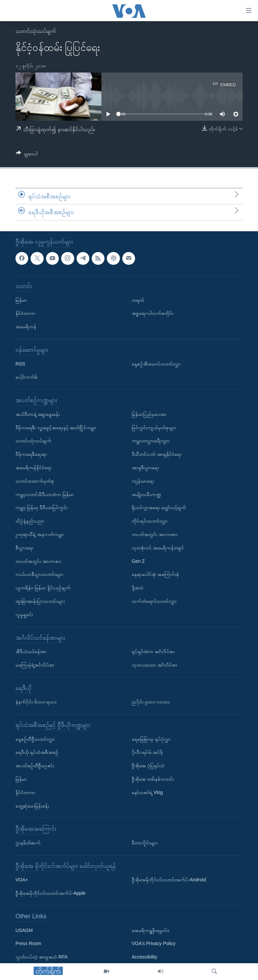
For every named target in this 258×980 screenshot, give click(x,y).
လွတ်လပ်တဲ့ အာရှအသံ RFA (41, 957)
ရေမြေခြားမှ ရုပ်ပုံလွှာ (151, 739)
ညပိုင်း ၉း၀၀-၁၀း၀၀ (151, 702)
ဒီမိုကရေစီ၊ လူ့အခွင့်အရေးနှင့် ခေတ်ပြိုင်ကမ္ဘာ (56, 427)
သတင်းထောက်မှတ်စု (35, 481)
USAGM (24, 930)
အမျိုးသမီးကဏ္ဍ (146, 494)
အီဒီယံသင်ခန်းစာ (31, 651)
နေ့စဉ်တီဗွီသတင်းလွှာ (35, 739)
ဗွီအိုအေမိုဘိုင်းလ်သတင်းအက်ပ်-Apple (50, 893)
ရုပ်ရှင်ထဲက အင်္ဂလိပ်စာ (153, 651)
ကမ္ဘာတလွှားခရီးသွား (151, 441)
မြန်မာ (21, 300)
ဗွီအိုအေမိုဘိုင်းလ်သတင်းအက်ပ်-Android (169, 880)
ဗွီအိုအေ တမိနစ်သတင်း (153, 779)
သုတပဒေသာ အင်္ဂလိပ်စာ (155, 665)
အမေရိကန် (26, 327)
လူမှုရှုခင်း (24, 615)
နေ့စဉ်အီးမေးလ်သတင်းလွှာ (156, 363)
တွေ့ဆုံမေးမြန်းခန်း (32, 806)
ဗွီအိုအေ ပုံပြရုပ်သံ (148, 766)
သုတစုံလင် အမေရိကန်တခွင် (158, 548)
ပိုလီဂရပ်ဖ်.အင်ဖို (147, 752)
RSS (20, 363)
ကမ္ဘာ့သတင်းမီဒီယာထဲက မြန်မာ (45, 494)
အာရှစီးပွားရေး (145, 468)
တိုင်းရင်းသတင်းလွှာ (150, 521)
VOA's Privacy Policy (154, 943)
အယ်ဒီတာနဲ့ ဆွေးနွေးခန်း (38, 414)
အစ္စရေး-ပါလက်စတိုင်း (153, 313)
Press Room (28, 943)
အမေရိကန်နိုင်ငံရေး (33, 468)
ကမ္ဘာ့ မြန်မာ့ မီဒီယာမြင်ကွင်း (41, 507)
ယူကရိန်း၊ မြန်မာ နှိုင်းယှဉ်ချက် (43, 588)
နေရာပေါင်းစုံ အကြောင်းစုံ (155, 574)
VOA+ (22, 880)
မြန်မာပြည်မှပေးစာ (149, 414)
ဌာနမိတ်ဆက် (28, 843)
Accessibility (144, 957)
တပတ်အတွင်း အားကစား (38, 561)
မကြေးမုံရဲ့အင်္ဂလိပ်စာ (35, 665)
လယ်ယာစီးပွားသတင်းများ (39, 574)
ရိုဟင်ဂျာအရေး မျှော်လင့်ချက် (159, 507)
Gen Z (138, 561)
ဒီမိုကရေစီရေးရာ (31, 454)
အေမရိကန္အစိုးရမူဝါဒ (150, 930)
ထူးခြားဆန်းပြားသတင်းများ (40, 601)
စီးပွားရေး (24, 548)
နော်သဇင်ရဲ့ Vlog (147, 792)
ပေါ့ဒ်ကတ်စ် (27, 377)
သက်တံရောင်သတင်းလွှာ (154, 601)
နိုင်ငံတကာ (25, 313)
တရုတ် (138, 300)
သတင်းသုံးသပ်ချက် (36, 31)
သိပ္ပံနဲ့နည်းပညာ (30, 521)
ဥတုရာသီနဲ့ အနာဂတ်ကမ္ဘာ (40, 534)
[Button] (27, 155)
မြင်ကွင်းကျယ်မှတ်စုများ (154, 427)
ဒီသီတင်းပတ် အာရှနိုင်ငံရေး (157, 454)
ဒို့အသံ (138, 588)
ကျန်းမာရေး (143, 481)
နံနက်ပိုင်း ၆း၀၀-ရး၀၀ (36, 702)
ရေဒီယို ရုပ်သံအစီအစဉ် (37, 752)
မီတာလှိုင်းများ (145, 843)
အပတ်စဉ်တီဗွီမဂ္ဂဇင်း (35, 766)
